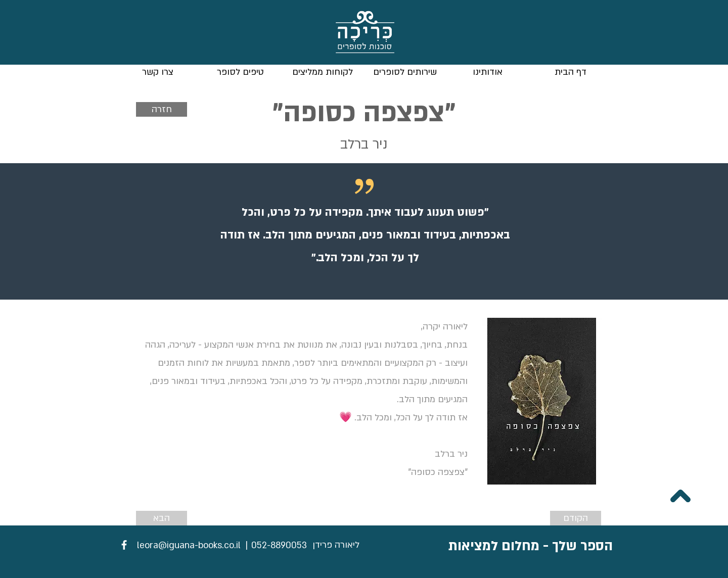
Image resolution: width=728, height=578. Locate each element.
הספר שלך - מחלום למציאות (531, 546)
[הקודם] (576, 518)
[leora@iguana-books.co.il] (189, 546)
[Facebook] (124, 545)
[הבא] (162, 518)
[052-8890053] (279, 546)
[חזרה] (162, 109)
